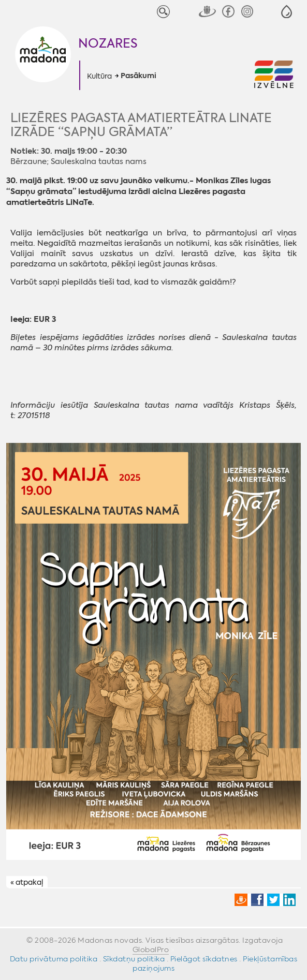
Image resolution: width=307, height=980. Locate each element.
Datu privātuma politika (54, 959)
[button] (287, 12)
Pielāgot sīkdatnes (204, 959)
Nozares (108, 43)
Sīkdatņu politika (134, 959)
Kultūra (99, 76)
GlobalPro (151, 949)
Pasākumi (138, 76)
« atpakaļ (27, 882)
